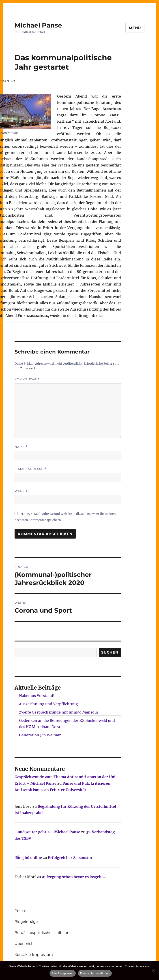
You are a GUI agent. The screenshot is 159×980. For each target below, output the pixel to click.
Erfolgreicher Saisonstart (71, 858)
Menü (135, 28)
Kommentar (27, 379)
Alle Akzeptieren (63, 973)
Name (21, 447)
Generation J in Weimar (40, 735)
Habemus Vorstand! (37, 696)
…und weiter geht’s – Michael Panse (47, 832)
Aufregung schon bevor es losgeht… (74, 877)
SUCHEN (110, 652)
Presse (20, 911)
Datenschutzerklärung (95, 973)
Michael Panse (38, 25)
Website (22, 491)
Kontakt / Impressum (34, 955)
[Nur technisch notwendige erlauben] (153, 970)
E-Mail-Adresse (30, 469)
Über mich (24, 944)
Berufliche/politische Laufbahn (42, 933)
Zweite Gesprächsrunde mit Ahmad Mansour (59, 712)
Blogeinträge (26, 922)
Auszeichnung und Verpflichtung (48, 704)
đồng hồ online (28, 858)
